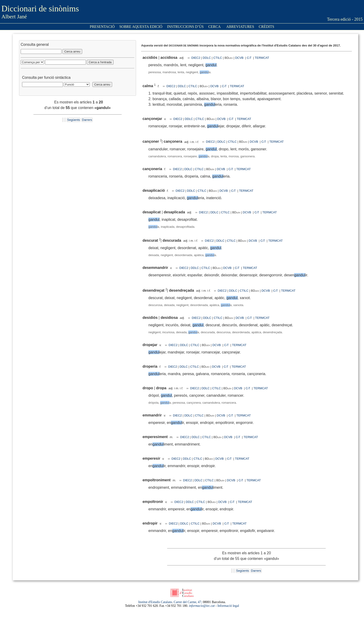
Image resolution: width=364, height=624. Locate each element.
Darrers (87, 120)
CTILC (218, 58)
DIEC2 (196, 58)
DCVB (240, 58)
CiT (249, 58)
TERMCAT (262, 58)
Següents (73, 120)
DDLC (207, 58)
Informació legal (228, 606)
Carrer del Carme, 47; (188, 602)
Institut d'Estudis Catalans (155, 602)
